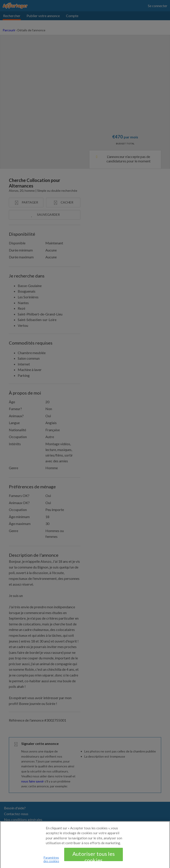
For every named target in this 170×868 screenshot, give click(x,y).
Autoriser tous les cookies (94, 858)
